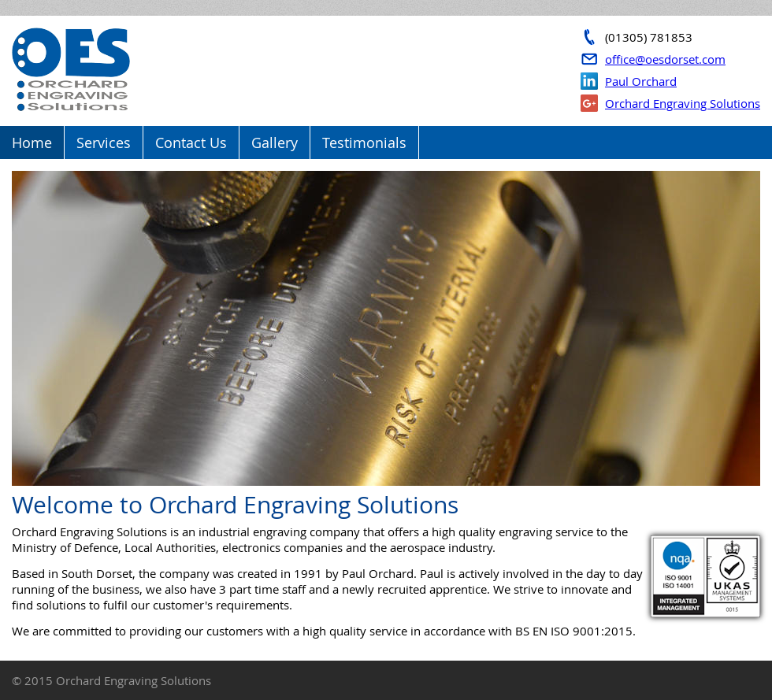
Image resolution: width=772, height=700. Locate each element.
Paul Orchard (641, 81)
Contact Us (191, 143)
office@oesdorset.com (665, 59)
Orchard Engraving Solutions (683, 103)
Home (32, 143)
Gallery (275, 143)
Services (104, 143)
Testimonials (364, 143)
